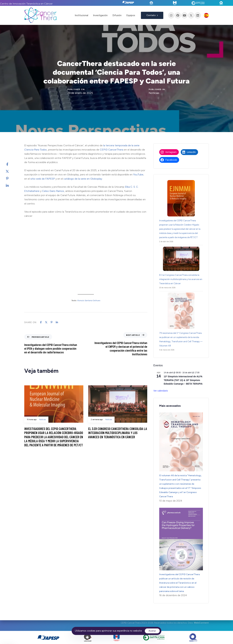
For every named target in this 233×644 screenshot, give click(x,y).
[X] (11, 171)
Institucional (81, 15)
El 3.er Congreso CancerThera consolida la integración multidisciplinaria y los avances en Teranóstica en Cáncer (181, 279)
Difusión (117, 15)
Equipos (131, 15)
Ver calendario (161, 391)
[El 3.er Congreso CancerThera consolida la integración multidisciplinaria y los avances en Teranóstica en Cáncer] (181, 259)
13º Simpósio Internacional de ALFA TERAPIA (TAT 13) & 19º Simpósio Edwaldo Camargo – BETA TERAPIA (183, 380)
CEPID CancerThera (112, 150)
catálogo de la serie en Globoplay (83, 179)
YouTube (138, 174)
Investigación (100, 15)
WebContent (201, 623)
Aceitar (152, 631)
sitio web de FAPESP (43, 179)
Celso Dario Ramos (53, 191)
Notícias (154, 93)
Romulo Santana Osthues (89, 301)
